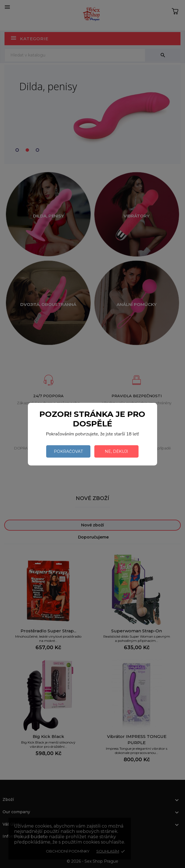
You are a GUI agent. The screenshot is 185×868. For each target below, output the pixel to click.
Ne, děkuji (116, 451)
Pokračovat (68, 451)
